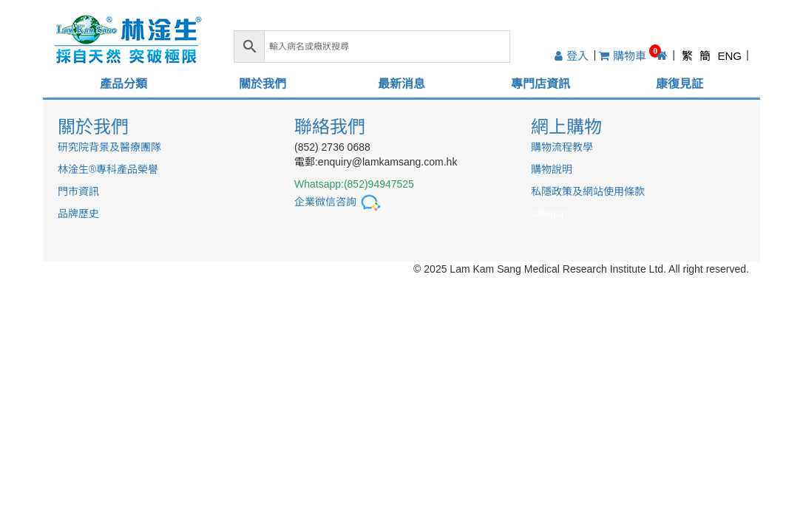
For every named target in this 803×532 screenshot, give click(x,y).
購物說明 (552, 169)
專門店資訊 (541, 84)
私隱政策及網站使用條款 (588, 191)
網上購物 (566, 127)
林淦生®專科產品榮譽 (108, 169)
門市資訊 (78, 191)
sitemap (549, 214)
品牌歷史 (78, 214)
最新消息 (402, 84)
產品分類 (123, 84)
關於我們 (262, 84)
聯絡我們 (330, 127)
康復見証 (680, 84)
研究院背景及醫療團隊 (109, 147)
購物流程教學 (562, 147)
